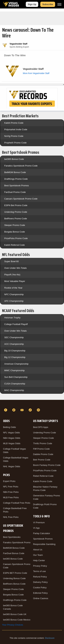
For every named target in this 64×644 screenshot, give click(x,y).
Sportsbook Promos (43, 539)
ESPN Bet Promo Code (16, 205)
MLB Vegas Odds (12, 443)
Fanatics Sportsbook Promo (17, 542)
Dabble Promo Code (43, 454)
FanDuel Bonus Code (14, 553)
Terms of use (39, 571)
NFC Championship (14, 294)
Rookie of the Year (13, 288)
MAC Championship (14, 390)
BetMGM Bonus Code (15, 172)
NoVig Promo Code (14, 136)
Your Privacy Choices (13, 625)
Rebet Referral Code (43, 476)
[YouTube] (23, 410)
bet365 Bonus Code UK (15, 614)
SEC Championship (14, 337)
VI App (36, 528)
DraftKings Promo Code (16, 179)
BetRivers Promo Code (16, 219)
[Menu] (59, 4)
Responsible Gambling (44, 544)
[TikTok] (31, 410)
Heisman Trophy (12, 318)
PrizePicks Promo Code (16, 238)
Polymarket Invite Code (16, 129)
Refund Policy (40, 577)
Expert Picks (9, 481)
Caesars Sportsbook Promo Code (21, 199)
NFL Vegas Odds (12, 433)
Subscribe (48, 4)
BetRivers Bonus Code (14, 584)
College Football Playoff (16, 324)
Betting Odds (9, 427)
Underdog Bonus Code (14, 578)
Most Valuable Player (15, 281)
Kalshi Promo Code (14, 123)
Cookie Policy (40, 588)
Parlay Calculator (42, 533)
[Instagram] (39, 410)
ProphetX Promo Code (15, 143)
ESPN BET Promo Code (15, 573)
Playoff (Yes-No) (12, 275)
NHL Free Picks (11, 517)
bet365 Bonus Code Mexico (17, 620)
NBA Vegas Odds (12, 438)
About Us (38, 550)
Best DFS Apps (41, 427)
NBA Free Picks (11, 492)
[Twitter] (14, 410)
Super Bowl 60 (12, 261)
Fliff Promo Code (41, 449)
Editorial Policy (40, 593)
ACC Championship (14, 344)
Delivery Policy (40, 582)
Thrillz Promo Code (43, 443)
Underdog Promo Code (16, 212)
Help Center (39, 560)
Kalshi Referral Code (15, 245)
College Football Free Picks (17, 503)
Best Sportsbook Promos (17, 186)
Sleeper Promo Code (15, 225)
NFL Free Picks (11, 487)
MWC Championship (14, 370)
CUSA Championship (15, 384)
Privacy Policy (40, 566)
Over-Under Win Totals (15, 268)
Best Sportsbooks (12, 537)
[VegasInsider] (32, 404)
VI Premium (39, 522)
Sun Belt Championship (16, 377)
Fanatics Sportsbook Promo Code (21, 166)
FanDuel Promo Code (15, 192)
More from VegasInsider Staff (36, 73)
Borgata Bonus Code (15, 232)
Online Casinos (41, 598)
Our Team (38, 555)
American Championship (16, 364)
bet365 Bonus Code (14, 159)
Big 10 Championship (15, 351)
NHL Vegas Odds (12, 466)
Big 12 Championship (15, 357)
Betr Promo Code (42, 460)
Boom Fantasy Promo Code (47, 465)
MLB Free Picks (11, 497)
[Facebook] (6, 410)
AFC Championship (14, 301)
